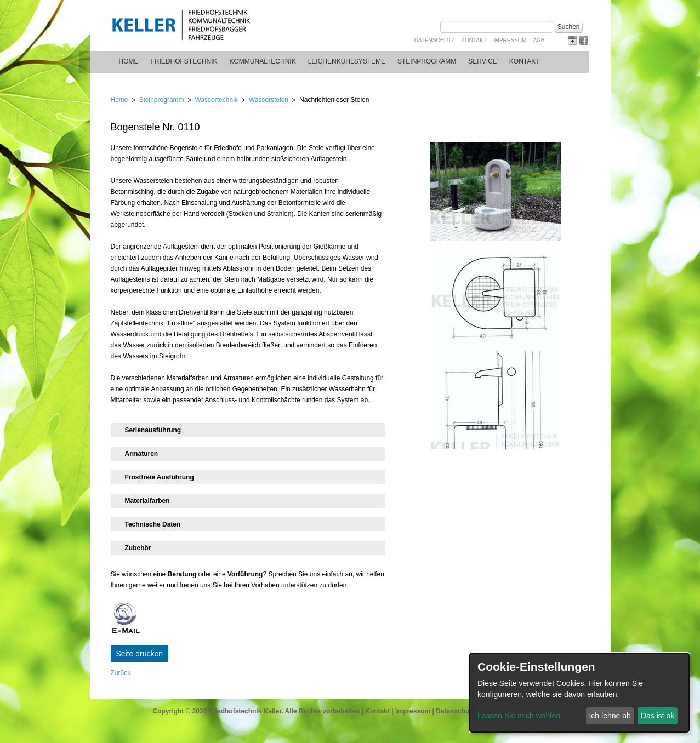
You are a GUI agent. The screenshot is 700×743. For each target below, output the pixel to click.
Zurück (121, 673)
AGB (539, 40)
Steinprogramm (427, 61)
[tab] (248, 430)
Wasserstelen (269, 100)
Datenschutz (435, 40)
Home (129, 61)
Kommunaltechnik (263, 61)
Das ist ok (658, 716)
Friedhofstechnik (184, 61)
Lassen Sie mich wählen (519, 716)
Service (482, 61)
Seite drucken (140, 654)
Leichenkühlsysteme (347, 61)
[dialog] (579, 693)
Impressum (510, 40)
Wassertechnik (217, 100)
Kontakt (474, 40)
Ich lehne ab (610, 716)
